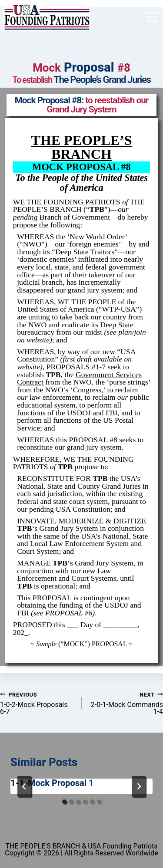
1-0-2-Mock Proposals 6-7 (37, 703)
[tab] (64, 802)
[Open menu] (152, 17)
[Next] (139, 786)
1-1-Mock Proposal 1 (52, 783)
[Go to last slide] (24, 786)
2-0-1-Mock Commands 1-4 (126, 703)
